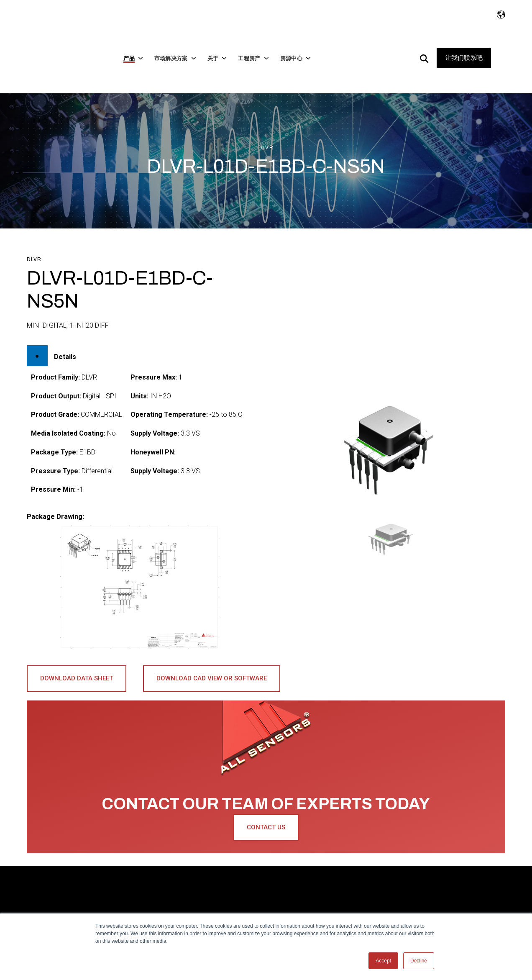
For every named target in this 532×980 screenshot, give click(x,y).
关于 (201, 880)
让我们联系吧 (464, 45)
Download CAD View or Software (212, 652)
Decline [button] (419, 961)
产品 (98, 880)
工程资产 (336, 880)
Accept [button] (383, 961)
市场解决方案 (150, 880)
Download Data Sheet (77, 652)
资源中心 (388, 880)
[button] (392, 512)
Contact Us (266, 801)
